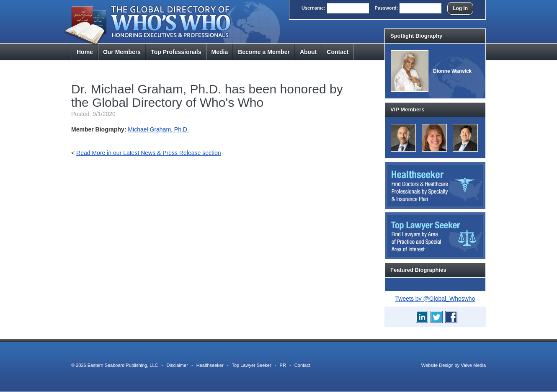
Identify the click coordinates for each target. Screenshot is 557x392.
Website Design (437, 365)
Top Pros (176, 52)
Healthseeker (210, 365)
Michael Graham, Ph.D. (158, 129)
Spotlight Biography (416, 36)
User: (313, 8)
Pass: (387, 8)
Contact (338, 52)
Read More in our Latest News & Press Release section (149, 153)
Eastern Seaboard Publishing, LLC (123, 365)
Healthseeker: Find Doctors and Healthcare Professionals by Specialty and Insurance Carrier (435, 186)
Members (122, 52)
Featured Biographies (418, 270)
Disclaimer (177, 365)
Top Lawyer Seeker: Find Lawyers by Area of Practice (435, 236)
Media (220, 52)
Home (85, 52)
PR (283, 365)
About (308, 52)
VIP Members (407, 110)
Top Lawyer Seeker (251, 365)
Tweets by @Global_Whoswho (435, 299)
